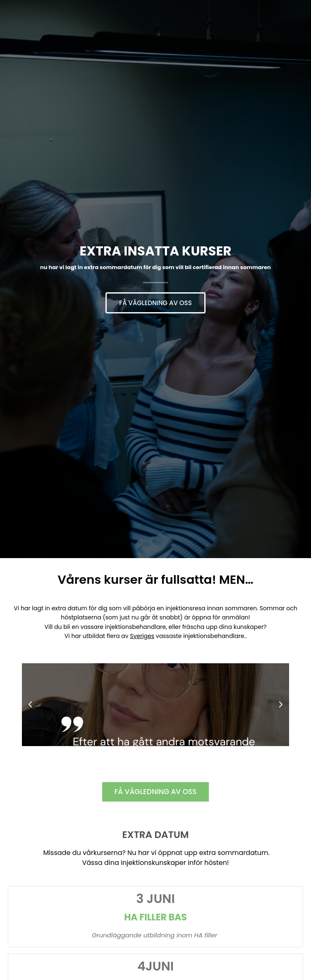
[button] (30, 705)
